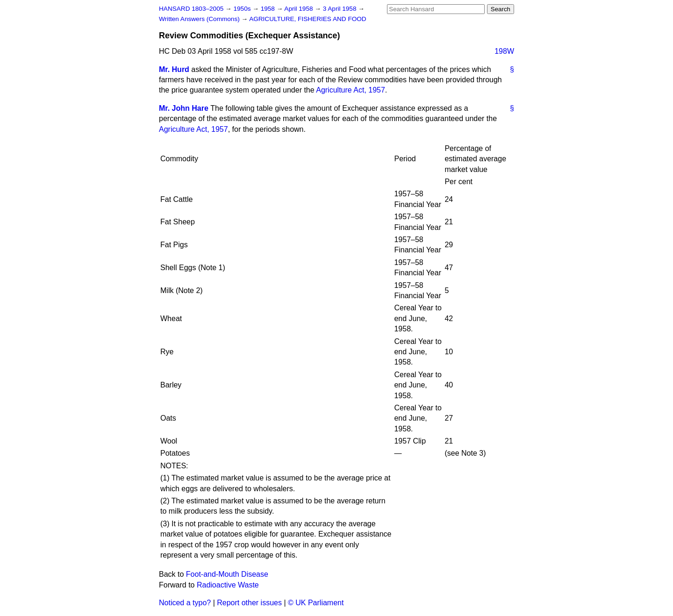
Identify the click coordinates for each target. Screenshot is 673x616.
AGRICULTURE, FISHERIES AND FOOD (308, 19)
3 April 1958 (341, 9)
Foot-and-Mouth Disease (227, 574)
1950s (243, 9)
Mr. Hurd (174, 69)
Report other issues (249, 603)
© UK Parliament (316, 603)
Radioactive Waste (228, 585)
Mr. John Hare (184, 108)
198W (504, 51)
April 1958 (299, 9)
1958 (269, 9)
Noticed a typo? (185, 603)
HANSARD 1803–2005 (191, 9)
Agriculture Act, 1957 (351, 90)
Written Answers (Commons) (200, 19)
